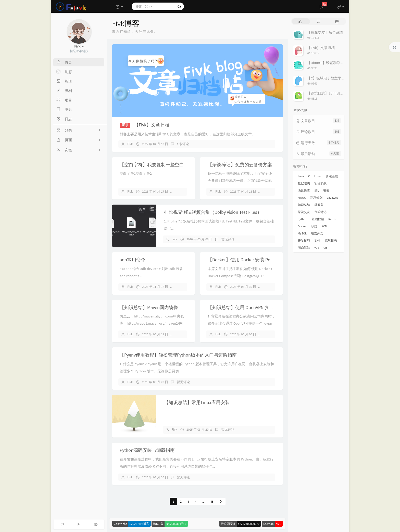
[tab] (300, 21)
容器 (314, 226)
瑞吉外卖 (317, 233)
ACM (324, 226)
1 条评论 (183, 144)
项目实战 (320, 183)
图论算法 (304, 248)
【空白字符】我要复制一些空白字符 (156, 165)
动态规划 (316, 198)
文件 (317, 240)
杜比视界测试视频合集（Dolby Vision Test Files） (213, 212)
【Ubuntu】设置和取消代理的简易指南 (338, 63)
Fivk (130, 144)
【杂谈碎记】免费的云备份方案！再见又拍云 (254, 165)
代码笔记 (320, 212)
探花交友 (304, 212)
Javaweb (333, 198)
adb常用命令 (133, 260)
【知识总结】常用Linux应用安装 (197, 402)
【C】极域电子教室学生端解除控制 (335, 78)
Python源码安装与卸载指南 (147, 450)
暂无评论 (183, 191)
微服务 (319, 205)
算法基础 (332, 176)
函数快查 (304, 190)
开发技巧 (304, 240)
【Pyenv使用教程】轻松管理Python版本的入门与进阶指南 (178, 355)
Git (325, 248)
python (303, 219)
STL (317, 190)
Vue (317, 248)
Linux (318, 176)
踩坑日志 (331, 240)
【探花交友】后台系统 (325, 32)
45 (212, 501)
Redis (332, 219)
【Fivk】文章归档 (152, 125)
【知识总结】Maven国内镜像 (149, 307)
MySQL (302, 233)
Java (301, 176)
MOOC (302, 198)
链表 (326, 190)
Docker (302, 226)
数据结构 (304, 183)
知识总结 (304, 205)
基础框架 (318, 219)
